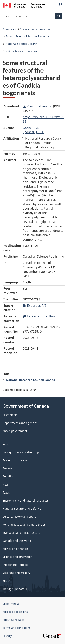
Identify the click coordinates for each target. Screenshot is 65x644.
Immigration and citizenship (21, 452)
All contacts (10, 415)
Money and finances (16, 549)
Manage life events (15, 589)
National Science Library (21, 44)
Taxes (6, 493)
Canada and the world (17, 541)
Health (7, 484)
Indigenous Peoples (15, 565)
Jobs (5, 444)
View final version (38, 106)
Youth (6, 581)
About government (15, 431)
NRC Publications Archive (22, 51)
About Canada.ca (13, 620)
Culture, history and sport (19, 517)
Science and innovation (35, 29)
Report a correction (39, 316)
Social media (11, 604)
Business (8, 468)
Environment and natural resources (26, 501)
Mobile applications (15, 612)
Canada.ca (10, 29)
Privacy (7, 636)
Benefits (8, 476)
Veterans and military (16, 573)
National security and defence (22, 509)
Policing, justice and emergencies (24, 525)
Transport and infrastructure (21, 533)
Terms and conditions (17, 628)
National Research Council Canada (31, 380)
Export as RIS (35, 306)
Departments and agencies (20, 423)
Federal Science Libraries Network (27, 36)
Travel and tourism (15, 460)
